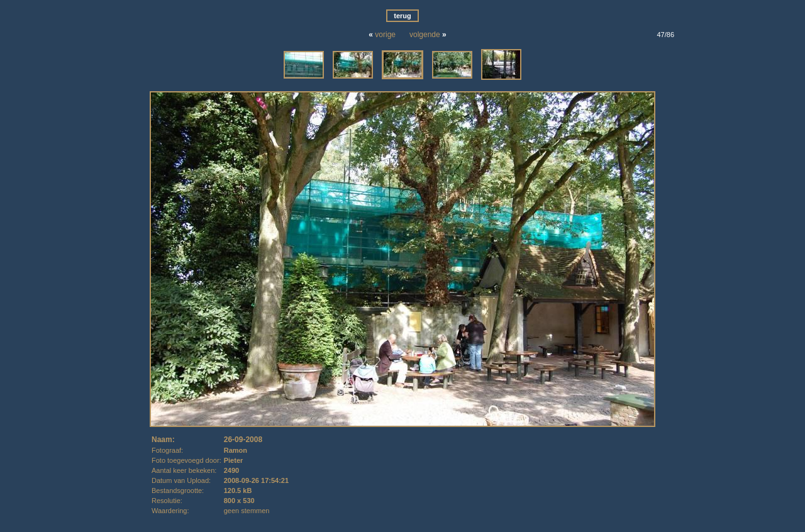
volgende (425, 35)
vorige (385, 35)
